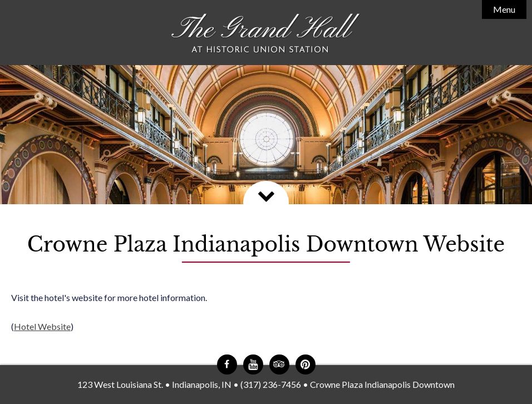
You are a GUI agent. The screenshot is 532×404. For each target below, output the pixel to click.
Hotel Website (42, 326)
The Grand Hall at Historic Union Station (266, 34)
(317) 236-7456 (271, 384)
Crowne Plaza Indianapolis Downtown (382, 384)
